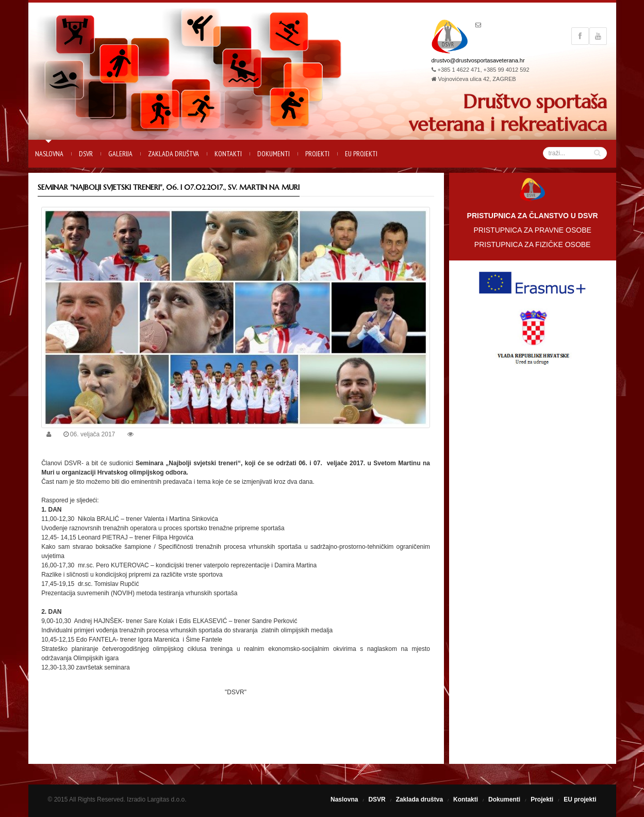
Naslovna (49, 154)
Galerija (120, 154)
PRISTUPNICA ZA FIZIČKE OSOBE (533, 244)
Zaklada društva (174, 154)
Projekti (317, 154)
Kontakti (228, 154)
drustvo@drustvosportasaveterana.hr (478, 60)
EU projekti (361, 154)
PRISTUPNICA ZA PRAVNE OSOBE (532, 230)
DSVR (86, 154)
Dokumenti (274, 154)
